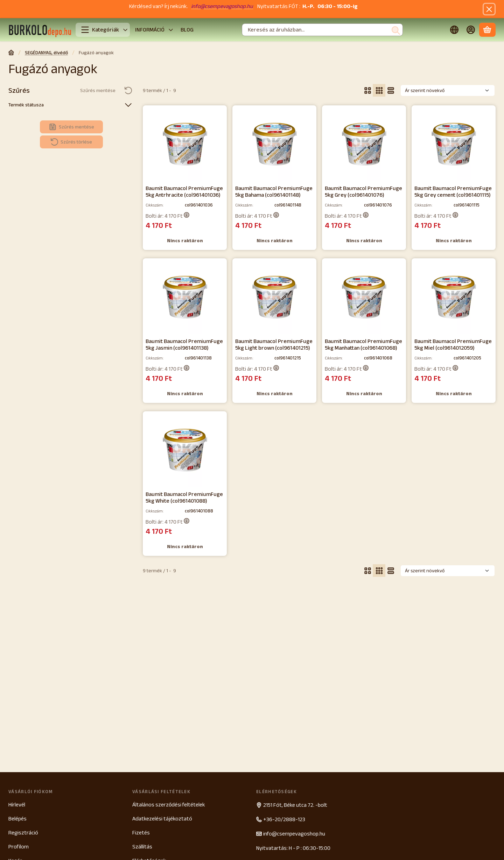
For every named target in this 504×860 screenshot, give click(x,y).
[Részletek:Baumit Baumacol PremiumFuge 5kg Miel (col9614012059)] (454, 297)
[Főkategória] (11, 53)
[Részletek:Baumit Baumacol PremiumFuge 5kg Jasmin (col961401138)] (185, 297)
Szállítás (142, 847)
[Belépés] (471, 30)
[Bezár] (489, 9)
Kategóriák (100, 30)
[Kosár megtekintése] (487, 30)
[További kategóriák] (125, 30)
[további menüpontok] (171, 30)
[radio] (367, 90)
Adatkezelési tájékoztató (162, 819)
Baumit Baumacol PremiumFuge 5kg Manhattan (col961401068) (363, 344)
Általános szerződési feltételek (169, 805)
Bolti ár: (167, 216)
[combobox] (322, 30)
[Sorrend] (448, 90)
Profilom (19, 847)
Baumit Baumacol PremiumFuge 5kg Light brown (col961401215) (274, 344)
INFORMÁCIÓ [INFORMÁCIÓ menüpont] (150, 30)
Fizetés (141, 833)
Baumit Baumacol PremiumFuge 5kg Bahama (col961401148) (274, 191)
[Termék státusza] (128, 105)
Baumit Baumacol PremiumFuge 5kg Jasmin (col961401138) (184, 344)
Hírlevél (17, 805)
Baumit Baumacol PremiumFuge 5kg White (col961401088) (184, 497)
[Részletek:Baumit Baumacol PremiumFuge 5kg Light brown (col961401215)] (275, 297)
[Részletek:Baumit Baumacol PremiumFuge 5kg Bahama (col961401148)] (275, 144)
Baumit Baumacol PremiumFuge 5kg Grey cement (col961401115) (453, 191)
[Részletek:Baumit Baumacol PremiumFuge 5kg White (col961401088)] (185, 450)
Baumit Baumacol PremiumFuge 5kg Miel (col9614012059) (453, 344)
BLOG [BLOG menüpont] (187, 30)
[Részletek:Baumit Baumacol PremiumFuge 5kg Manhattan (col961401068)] (364, 297)
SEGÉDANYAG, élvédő (46, 53)
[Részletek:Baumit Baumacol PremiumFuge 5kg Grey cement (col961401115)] (454, 144)
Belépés (17, 819)
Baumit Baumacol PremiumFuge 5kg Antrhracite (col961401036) (184, 191)
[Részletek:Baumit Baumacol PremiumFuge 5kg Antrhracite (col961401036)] (185, 144)
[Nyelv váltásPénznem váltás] (454, 30)
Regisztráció (23, 833)
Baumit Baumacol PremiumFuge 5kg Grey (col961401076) (363, 191)
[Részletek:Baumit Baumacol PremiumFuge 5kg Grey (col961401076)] (364, 144)
